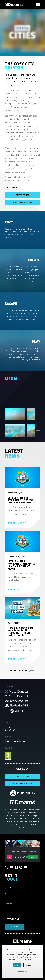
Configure (22, 972)
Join (33, 857)
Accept (17, 965)
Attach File (13, 919)
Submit (15, 927)
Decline (28, 965)
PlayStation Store (22, 202)
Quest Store (23, 195)
